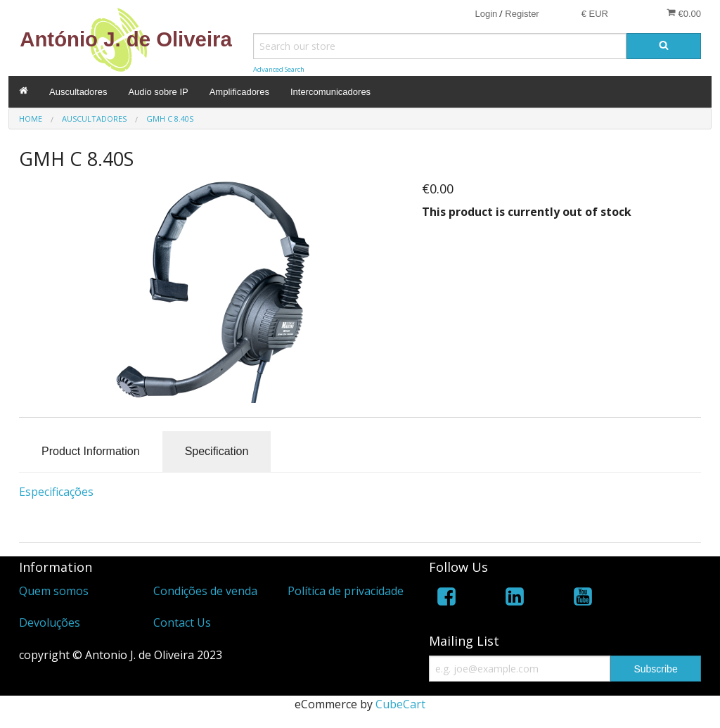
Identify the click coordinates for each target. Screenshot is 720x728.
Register (522, 14)
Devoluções (50, 622)
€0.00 (684, 13)
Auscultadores (78, 92)
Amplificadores (239, 92)
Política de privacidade (346, 591)
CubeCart (400, 704)
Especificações (56, 492)
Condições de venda (205, 591)
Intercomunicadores (330, 92)
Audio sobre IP (158, 92)
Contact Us (182, 622)
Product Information (91, 451)
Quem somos (54, 591)
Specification (217, 451)
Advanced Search (279, 69)
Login (486, 14)
